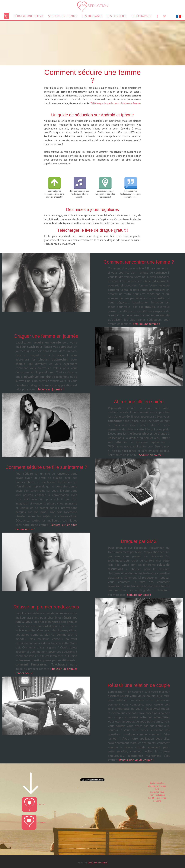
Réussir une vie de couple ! (136, 760)
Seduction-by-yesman (98, 863)
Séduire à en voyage (157, 786)
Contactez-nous (157, 792)
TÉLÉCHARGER (141, 16)
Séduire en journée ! (50, 389)
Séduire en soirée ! (151, 455)
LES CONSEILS (117, 16)
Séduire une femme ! (146, 324)
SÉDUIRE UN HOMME (63, 16)
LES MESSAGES (92, 16)
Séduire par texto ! (139, 595)
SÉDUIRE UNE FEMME (29, 16)
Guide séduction (157, 783)
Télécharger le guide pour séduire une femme (116, 103)
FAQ (157, 789)
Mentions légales (157, 795)
